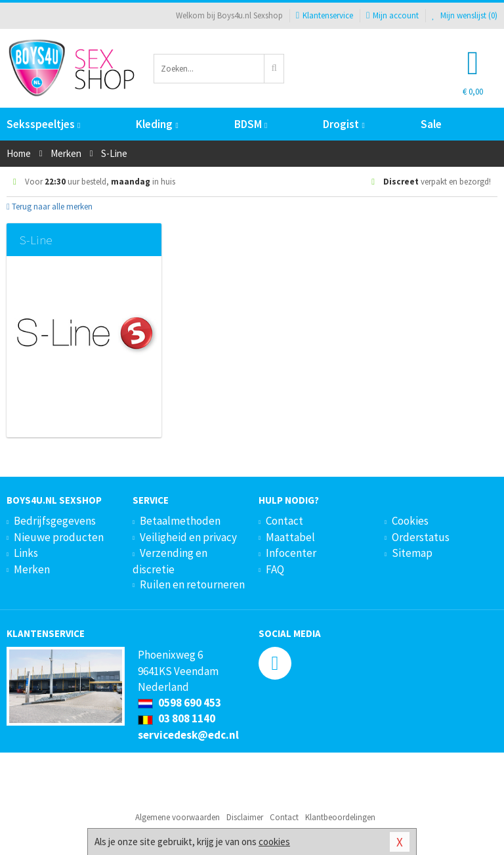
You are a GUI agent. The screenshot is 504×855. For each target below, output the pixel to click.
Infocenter (291, 553)
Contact (284, 521)
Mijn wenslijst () (465, 15)
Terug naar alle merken (50, 207)
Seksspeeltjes (43, 124)
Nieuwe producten (59, 537)
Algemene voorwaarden (178, 817)
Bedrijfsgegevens (55, 521)
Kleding (157, 124)
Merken (32, 569)
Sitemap (412, 553)
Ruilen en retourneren (192, 584)
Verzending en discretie (170, 561)
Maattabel (290, 537)
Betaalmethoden (180, 521)
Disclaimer (245, 817)
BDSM (251, 124)
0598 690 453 (179, 703)
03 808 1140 (177, 718)
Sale (431, 124)
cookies (274, 842)
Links (26, 553)
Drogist (344, 124)
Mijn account (392, 15)
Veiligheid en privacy (188, 537)
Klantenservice (325, 15)
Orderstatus (421, 537)
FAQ (275, 569)
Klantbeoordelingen (340, 817)
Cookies (410, 521)
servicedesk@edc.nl (188, 735)
